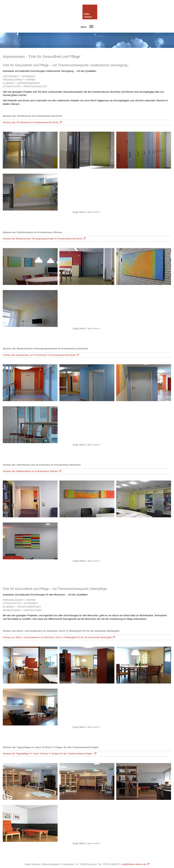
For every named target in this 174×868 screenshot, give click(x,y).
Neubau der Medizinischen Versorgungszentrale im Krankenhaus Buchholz (43, 239)
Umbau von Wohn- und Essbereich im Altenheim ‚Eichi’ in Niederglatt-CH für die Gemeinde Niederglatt (57, 637)
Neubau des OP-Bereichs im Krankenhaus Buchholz (31, 122)
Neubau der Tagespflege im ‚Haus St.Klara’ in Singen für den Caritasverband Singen (48, 754)
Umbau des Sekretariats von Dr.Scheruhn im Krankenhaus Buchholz (39, 355)
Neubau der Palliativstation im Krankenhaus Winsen (30, 471)
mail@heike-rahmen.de (134, 864)
